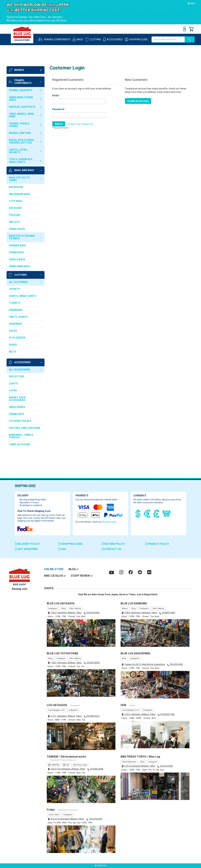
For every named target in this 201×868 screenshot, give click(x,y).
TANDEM (55, 765)
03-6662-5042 (93, 613)
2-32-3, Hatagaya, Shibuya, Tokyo (66, 613)
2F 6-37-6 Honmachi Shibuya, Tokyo (67, 819)
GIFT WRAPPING (26, 549)
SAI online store (80, 765)
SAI (68, 765)
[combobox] (168, 39)
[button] (192, 4)
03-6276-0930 (166, 766)
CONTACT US (112, 549)
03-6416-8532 (93, 663)
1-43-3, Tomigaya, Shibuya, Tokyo (66, 663)
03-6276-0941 (96, 819)
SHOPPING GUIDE (70, 544)
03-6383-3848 (97, 769)
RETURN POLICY (113, 544)
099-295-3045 (176, 664)
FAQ (62, 549)
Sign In (185, 29)
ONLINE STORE (54, 569)
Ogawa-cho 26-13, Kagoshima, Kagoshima (145, 664)
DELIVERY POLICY (27, 544)
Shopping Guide (109, 522)
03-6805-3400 (168, 613)
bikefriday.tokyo (129, 762)
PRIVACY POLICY (157, 544)
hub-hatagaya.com (131, 710)
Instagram (53, 608)
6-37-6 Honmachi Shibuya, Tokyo (140, 766)
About (125, 608)
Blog (63, 608)
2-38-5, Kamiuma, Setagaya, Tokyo (141, 613)
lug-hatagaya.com (56, 710)
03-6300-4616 (93, 716)
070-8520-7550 (167, 714)
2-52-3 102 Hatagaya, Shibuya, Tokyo (68, 769)
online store (54, 815)
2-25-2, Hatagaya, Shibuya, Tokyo (140, 714)
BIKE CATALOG (54, 576)
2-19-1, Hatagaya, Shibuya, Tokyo (66, 716)
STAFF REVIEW (80, 576)
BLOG (72, 569)
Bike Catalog (75, 608)
